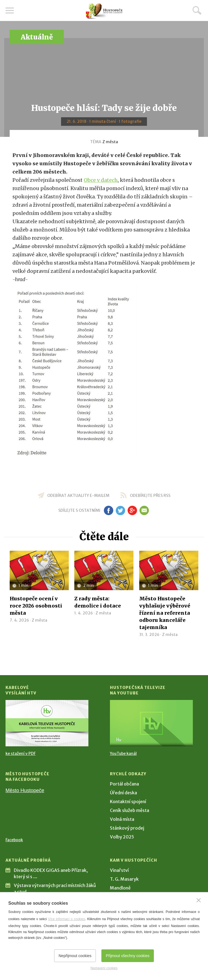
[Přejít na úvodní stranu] (104, 11)
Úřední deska (123, 793)
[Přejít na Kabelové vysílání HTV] (47, 723)
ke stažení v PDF (21, 753)
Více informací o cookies (67, 919)
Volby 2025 (122, 837)
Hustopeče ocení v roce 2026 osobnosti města (36, 606)
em (144, 510)
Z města (110, 142)
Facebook (14, 840)
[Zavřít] (199, 900)
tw (121, 510)
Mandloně (120, 888)
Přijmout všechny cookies (128, 956)
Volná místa (122, 819)
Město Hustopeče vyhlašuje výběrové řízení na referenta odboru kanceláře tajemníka (165, 613)
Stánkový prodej (127, 828)
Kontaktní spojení (128, 801)
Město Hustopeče (25, 790)
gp (132, 510)
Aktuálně (37, 37)
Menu (10, 10)
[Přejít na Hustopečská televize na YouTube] (151, 723)
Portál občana (124, 784)
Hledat (197, 10)
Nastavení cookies (104, 968)
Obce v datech (101, 180)
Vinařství (119, 870)
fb (109, 510)
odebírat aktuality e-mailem (78, 496)
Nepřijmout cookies (75, 956)
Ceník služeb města (130, 810)
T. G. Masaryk (124, 879)
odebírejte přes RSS (150, 496)
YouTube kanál (123, 753)
